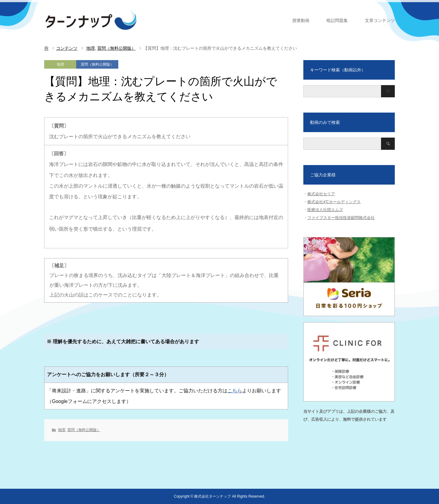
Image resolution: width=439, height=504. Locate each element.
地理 (60, 64)
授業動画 (301, 20)
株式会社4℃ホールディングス (334, 202)
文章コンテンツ (380, 20)
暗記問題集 (337, 20)
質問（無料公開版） (97, 64)
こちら (235, 391)
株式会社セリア (321, 194)
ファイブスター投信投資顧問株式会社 (341, 218)
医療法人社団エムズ (325, 210)
